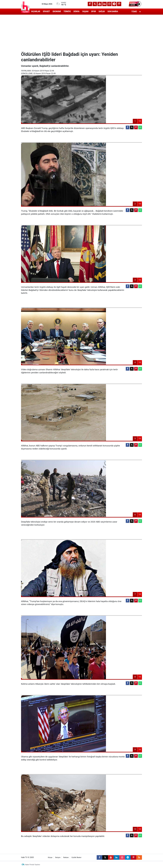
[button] (135, 4)
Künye (50, 858)
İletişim (58, 858)
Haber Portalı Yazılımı (32, 865)
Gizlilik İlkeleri (76, 858)
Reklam (66, 858)
